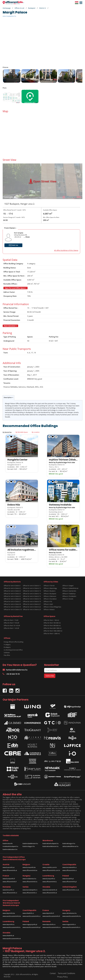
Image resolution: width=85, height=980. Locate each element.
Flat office (7, 654)
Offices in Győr (48, 603)
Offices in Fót (48, 600)
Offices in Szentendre (69, 590)
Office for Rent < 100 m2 (51, 619)
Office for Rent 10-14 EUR (12, 624)
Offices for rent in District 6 (12, 598)
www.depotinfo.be (9, 912)
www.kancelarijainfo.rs (30, 889)
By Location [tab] (36, 432)
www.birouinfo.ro (8, 889)
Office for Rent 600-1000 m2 (53, 627)
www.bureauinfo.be (29, 866)
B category (7, 646)
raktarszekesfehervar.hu (70, 845)
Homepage (7, 8)
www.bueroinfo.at (9, 866)
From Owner (10, 228)
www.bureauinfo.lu (49, 877)
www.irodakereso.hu (29, 877)
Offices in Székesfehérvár (70, 587)
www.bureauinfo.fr (9, 877)
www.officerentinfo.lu (50, 880)
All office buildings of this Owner (66, 250)
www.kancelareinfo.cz (70, 866)
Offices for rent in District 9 (12, 606)
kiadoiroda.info (8, 842)
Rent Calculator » (10, 326)
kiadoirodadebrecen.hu (30, 842)
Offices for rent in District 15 (32, 595)
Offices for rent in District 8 (12, 603)
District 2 (43, 8)
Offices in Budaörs (50, 590)
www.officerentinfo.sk (50, 891)
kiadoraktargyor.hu (69, 842)
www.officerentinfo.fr (10, 880)
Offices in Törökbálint (69, 595)
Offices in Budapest (50, 592)
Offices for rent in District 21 (32, 603)
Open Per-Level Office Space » (15, 288)
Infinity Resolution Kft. (21, 235)
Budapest (32, 8)
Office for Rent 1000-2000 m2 (53, 630)
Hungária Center (18, 459)
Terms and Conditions (66, 972)
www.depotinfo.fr (48, 912)
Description (8, 397)
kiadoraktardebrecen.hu (50, 845)
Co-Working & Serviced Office (13, 649)
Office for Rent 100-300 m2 (52, 622)
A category (7, 643)
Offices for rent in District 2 (12, 587)
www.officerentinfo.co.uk (71, 889)
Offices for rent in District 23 (32, 608)
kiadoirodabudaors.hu (10, 848)
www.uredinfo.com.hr (50, 866)
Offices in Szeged (68, 584)
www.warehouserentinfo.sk (12, 937)
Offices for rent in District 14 (32, 592)
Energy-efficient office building (14, 641)
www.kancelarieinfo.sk (50, 889)
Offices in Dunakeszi (50, 598)
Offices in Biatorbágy (50, 587)
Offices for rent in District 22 (32, 606)
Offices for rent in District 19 (32, 600)
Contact (53, 972)
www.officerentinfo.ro (10, 891)
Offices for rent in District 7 (12, 600)
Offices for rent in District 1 (12, 584)
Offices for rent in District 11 (32, 584)
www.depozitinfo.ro (49, 923)
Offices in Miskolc (49, 608)
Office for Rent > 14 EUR (11, 627)
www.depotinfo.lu (9, 923)
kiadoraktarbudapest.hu (51, 842)
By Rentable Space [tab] (22, 432)
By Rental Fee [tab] (7, 432)
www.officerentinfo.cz (70, 869)
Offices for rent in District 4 (12, 592)
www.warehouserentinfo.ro (52, 926)
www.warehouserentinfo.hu (72, 915)
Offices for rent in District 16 (32, 598)
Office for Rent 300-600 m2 (52, 624)
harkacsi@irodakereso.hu (15, 669)
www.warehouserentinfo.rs (71, 926)
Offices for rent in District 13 (32, 590)
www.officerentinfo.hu (30, 880)
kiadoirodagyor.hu (29, 845)
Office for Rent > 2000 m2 (52, 632)
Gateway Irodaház (60, 504)
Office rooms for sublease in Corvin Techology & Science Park (63, 548)
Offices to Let (19, 8)
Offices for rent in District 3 (12, 590)
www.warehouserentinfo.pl (31, 926)
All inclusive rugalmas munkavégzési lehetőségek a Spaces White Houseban (22, 548)
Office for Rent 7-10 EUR (11, 622)
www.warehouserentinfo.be (12, 915)
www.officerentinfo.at (10, 869)
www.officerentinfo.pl (70, 880)
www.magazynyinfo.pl (30, 923)
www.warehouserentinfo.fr (51, 915)
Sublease (7, 651)
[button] (80, 3)
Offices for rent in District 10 (13, 608)
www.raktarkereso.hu (70, 912)
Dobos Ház (14, 504)
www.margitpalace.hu (9, 16)
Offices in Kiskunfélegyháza (52, 606)
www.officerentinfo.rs (30, 891)
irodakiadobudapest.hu (10, 845)
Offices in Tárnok (49, 584)
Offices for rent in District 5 (12, 595)
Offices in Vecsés (68, 598)
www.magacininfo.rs (69, 923)
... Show (27, 237)
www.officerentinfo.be (30, 869)
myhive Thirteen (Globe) (63, 459)
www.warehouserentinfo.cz (32, 915)
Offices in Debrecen (50, 595)
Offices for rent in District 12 (32, 587)
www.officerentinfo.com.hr (51, 869)
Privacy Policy (62, 976)
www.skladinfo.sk (8, 934)
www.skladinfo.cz (28, 912)
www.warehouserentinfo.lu (12, 926)
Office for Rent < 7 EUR (11, 619)
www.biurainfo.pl (68, 877)
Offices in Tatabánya (69, 592)
